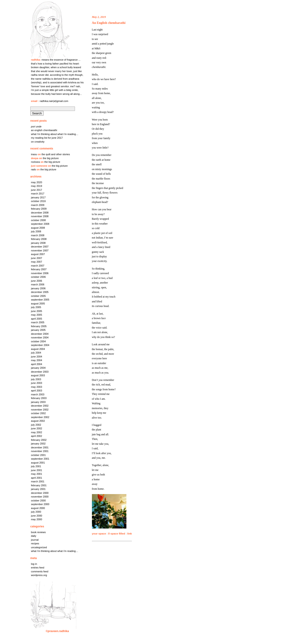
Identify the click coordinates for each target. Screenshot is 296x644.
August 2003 (38, 375)
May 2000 (37, 519)
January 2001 (38, 489)
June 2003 (37, 383)
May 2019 (37, 186)
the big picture (51, 158)
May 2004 (37, 360)
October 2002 (38, 413)
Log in (34, 564)
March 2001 (38, 481)
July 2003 (36, 379)
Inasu (34, 154)
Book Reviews (38, 532)
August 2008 (38, 228)
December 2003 (40, 372)
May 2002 (37, 432)
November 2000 (40, 497)
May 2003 (37, 387)
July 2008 (36, 231)
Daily (34, 536)
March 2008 (38, 235)
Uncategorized (39, 547)
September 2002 (40, 417)
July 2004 (36, 353)
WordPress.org (39, 575)
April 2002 (37, 436)
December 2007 (40, 247)
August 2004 (38, 349)
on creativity (38, 142)
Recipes (35, 543)
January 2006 (38, 288)
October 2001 (38, 455)
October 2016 (38, 201)
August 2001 (38, 463)
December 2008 (40, 213)
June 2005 (37, 311)
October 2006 (38, 277)
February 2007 (39, 269)
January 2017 (38, 197)
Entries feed (38, 568)
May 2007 (37, 262)
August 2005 (38, 304)
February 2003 (39, 398)
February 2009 (39, 209)
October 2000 (38, 501)
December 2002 (40, 406)
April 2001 (37, 478)
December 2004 (40, 334)
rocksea (36, 162)
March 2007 (38, 266)
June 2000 (37, 516)
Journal (35, 540)
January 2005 (38, 330)
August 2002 (38, 421)
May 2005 (37, 315)
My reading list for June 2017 (47, 138)
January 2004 (38, 368)
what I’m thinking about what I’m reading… (55, 134)
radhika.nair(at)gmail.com (54, 101)
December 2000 (40, 493)
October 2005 (38, 296)
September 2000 (40, 504)
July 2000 (36, 512)
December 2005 (40, 292)
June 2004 (37, 357)
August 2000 (38, 508)
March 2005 (38, 322)
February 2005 (39, 326)
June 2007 (37, 258)
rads (33, 169)
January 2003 (38, 402)
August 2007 (38, 254)
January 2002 (38, 444)
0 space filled (117, 533)
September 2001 (40, 459)
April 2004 (37, 364)
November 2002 (40, 410)
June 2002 (37, 428)
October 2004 (38, 341)
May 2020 (37, 182)
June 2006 (37, 281)
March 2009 (38, 205)
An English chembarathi (44, 130)
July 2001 (36, 466)
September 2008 (40, 224)
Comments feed (40, 571)
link (130, 533)
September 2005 (40, 300)
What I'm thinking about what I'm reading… (55, 551)
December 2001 (40, 447)
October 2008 (38, 220)
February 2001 (39, 485)
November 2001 (40, 451)
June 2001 (37, 470)
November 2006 (40, 273)
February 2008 (39, 239)
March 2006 (38, 284)
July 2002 (36, 425)
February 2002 (39, 440)
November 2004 (40, 337)
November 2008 (40, 216)
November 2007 (40, 250)
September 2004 (40, 345)
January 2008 (38, 243)
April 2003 (37, 391)
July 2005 (36, 307)
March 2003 (38, 394)
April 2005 (37, 319)
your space (99, 533)
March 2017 (38, 194)
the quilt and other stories (56, 154)
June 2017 (37, 190)
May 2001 (37, 474)
